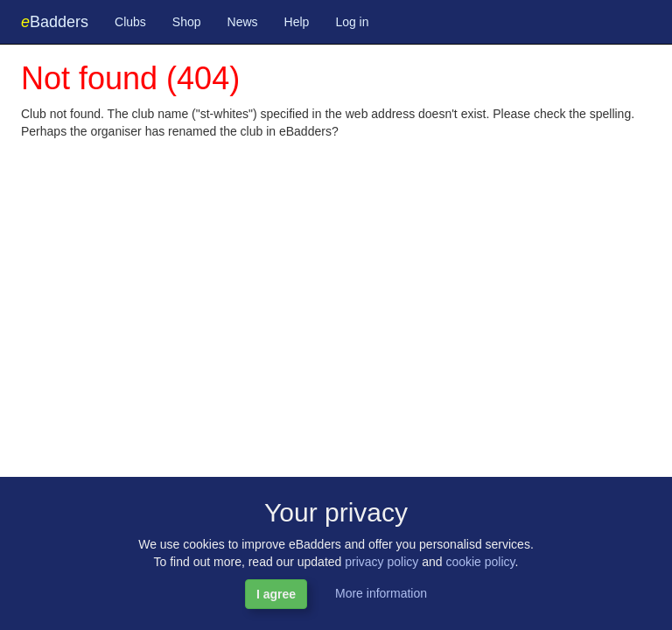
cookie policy (480, 562)
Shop (187, 22)
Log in (352, 22)
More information (381, 593)
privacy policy (381, 562)
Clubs (130, 22)
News (243, 22)
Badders (55, 22)
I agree (276, 594)
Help (297, 22)
